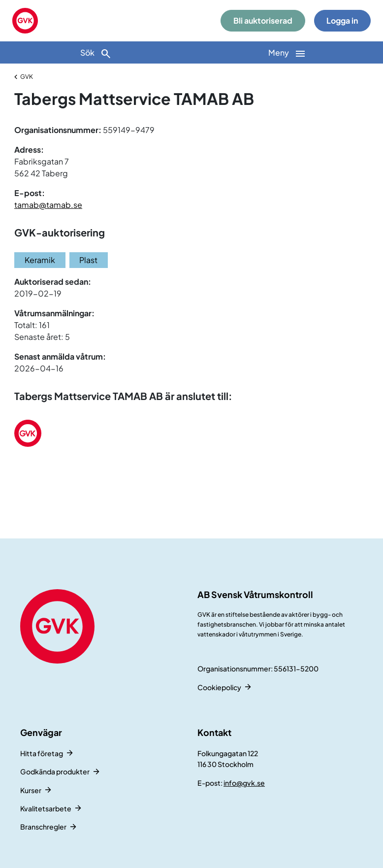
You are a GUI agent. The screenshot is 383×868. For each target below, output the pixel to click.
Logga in (342, 20)
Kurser (31, 790)
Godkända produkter (55, 771)
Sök (96, 53)
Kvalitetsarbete (46, 808)
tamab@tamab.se (48, 205)
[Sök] (96, 52)
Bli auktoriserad (263, 20)
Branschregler (43, 827)
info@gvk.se (244, 783)
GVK (27, 77)
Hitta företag (42, 753)
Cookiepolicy (219, 687)
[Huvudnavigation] (287, 52)
